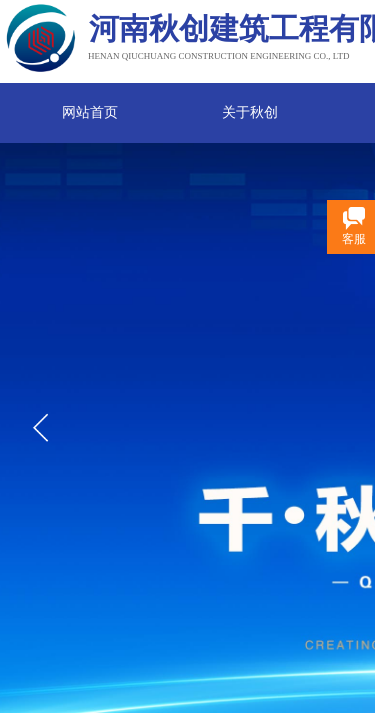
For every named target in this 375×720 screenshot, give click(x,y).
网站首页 (90, 112)
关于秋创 (250, 112)
